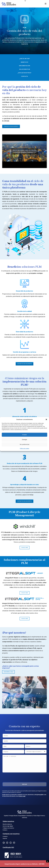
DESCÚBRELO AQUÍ (8, 672)
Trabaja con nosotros (8, 828)
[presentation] (16, 777)
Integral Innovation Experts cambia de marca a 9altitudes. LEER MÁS (25, 864)
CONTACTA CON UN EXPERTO (11, 126)
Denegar (24, 439)
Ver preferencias (24, 444)
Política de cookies (25, 449)
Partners (5, 830)
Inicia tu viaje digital (8, 826)
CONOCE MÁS (25, 548)
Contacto (5, 836)
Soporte (5, 838)
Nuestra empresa (7, 824)
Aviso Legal (22, 796)
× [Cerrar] (48, 861)
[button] (46, 419)
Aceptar (24, 435)
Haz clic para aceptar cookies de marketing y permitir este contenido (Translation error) (24, 151)
